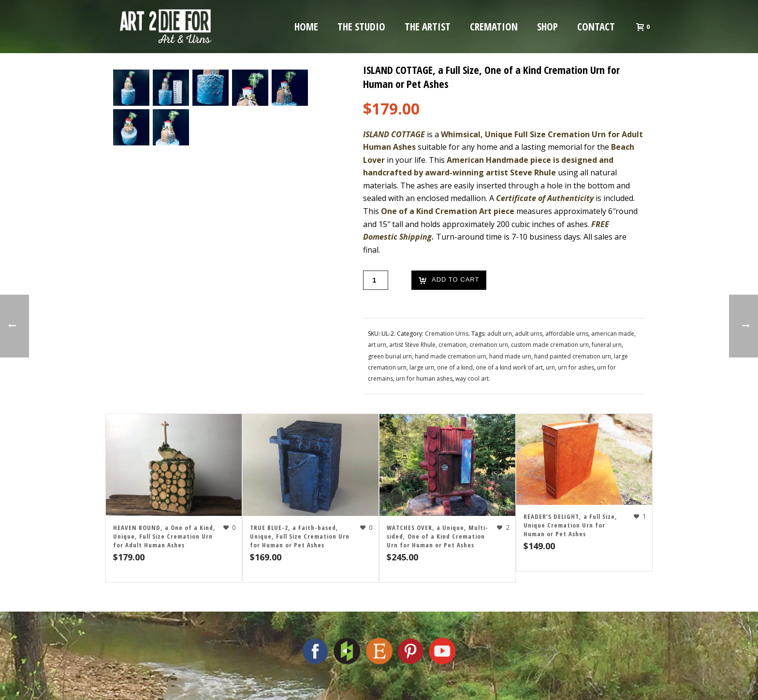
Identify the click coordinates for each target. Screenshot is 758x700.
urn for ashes (576, 367)
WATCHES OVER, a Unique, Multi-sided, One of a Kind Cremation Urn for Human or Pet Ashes (437, 536)
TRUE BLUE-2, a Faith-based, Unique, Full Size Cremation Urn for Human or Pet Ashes (300, 536)
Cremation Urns (447, 334)
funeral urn (607, 345)
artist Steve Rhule (412, 345)
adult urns (529, 334)
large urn (422, 367)
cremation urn (489, 345)
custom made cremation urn (550, 345)
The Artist (428, 27)
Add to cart (449, 280)
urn (550, 367)
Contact (596, 27)
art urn (377, 345)
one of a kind (455, 367)
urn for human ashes (424, 379)
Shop (547, 27)
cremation (452, 345)
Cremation (494, 27)
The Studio (361, 27)
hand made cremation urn (451, 356)
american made (613, 334)
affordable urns (567, 334)
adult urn (500, 334)
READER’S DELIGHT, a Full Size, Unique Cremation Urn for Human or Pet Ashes (570, 525)
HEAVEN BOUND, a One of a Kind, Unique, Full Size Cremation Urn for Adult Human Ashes (164, 536)
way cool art (472, 379)
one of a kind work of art (509, 367)
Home (306, 27)
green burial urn (390, 356)
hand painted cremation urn (573, 356)
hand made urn (510, 356)
